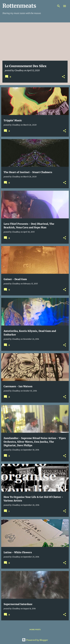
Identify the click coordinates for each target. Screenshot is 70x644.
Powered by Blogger (35, 640)
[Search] (59, 6)
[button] (63, 77)
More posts (35, 629)
